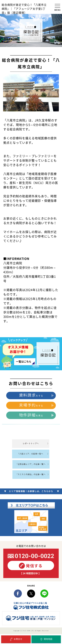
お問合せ (16, 639)
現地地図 (46, 639)
